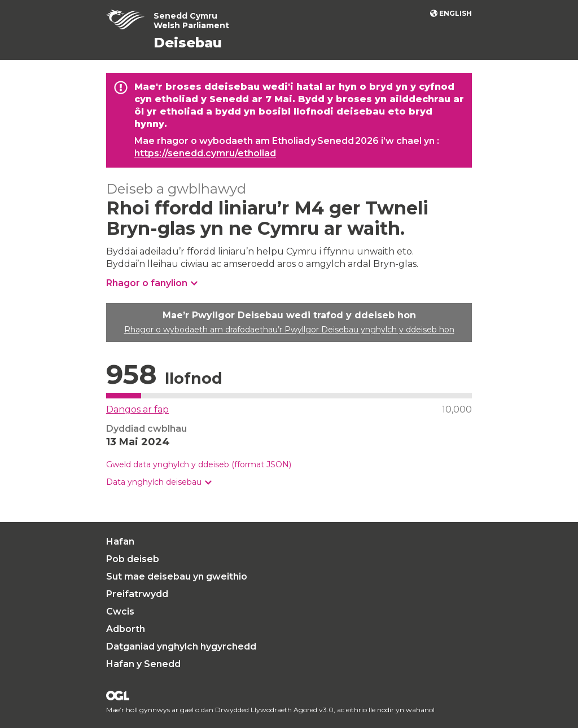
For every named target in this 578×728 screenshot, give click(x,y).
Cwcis (120, 611)
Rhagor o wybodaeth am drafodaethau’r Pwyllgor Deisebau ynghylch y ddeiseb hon (289, 330)
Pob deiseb (133, 559)
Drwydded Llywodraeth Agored (118, 696)
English (456, 13)
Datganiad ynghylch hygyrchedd (181, 646)
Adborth (126, 629)
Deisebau (188, 43)
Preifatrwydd (137, 594)
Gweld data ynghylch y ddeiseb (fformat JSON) (199, 464)
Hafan (120, 541)
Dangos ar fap (137, 409)
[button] (159, 482)
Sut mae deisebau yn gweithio (177, 576)
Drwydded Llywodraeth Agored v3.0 (274, 710)
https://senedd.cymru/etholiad (205, 153)
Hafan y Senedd (143, 664)
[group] (289, 482)
